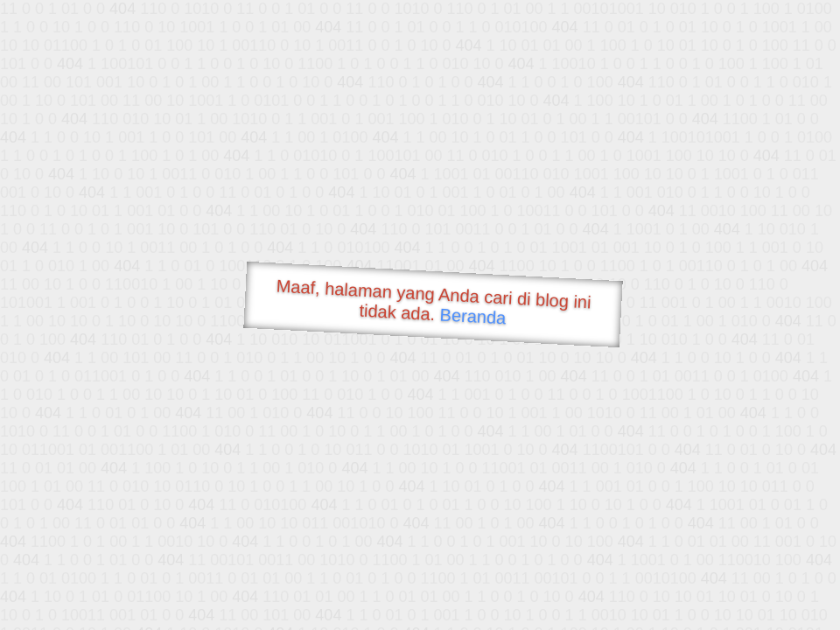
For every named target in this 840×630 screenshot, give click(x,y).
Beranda (473, 316)
